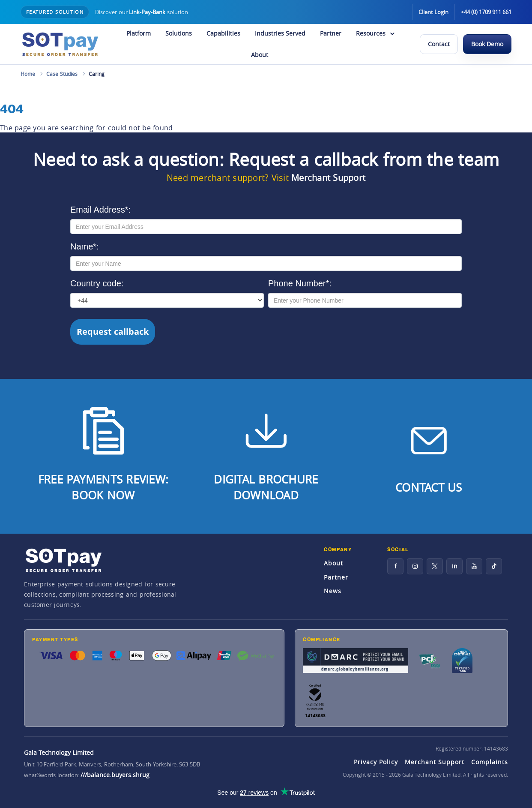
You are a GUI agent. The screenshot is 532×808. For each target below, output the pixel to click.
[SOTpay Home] (60, 44)
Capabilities (223, 33)
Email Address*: (100, 210)
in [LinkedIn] (455, 566)
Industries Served (280, 33)
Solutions (179, 33)
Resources (371, 33)
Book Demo (487, 44)
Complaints (490, 762)
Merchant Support (328, 178)
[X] (435, 566)
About (260, 55)
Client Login (433, 12)
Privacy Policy (376, 762)
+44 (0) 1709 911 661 (486, 12)
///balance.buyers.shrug (115, 775)
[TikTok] (494, 566)
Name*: (85, 246)
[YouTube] (474, 566)
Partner (331, 33)
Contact (439, 44)
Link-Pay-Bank (147, 12)
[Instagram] (415, 566)
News (333, 591)
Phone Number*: (300, 283)
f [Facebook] (396, 566)
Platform (139, 33)
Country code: (97, 283)
